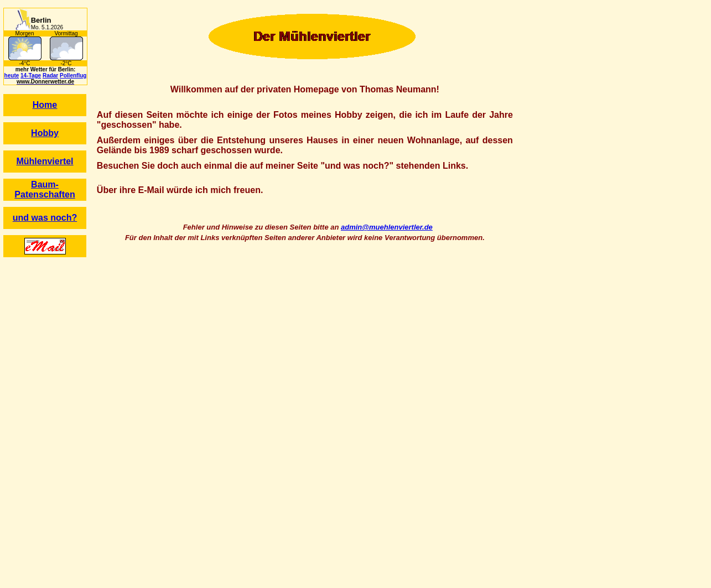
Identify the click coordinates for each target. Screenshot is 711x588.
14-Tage (31, 76)
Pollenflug (73, 76)
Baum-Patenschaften (45, 189)
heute (12, 76)
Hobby (45, 133)
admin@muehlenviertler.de (387, 227)
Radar (50, 76)
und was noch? (45, 218)
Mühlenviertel (45, 161)
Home (45, 105)
